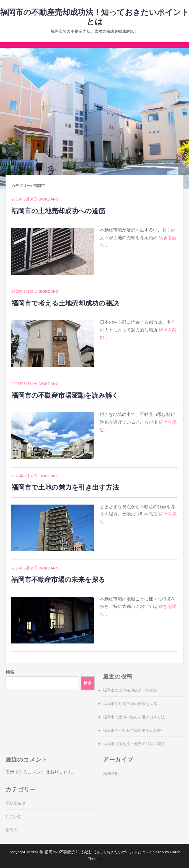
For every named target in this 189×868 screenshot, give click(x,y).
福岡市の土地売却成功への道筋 (58, 211)
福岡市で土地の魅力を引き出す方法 (65, 488)
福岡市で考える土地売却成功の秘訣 (65, 304)
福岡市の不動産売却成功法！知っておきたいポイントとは (94, 17)
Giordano (49, 199)
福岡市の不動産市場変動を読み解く (65, 396)
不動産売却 (15, 803)
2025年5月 (112, 774)
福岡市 (11, 830)
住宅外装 (13, 817)
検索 (10, 672)
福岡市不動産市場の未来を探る (58, 580)
